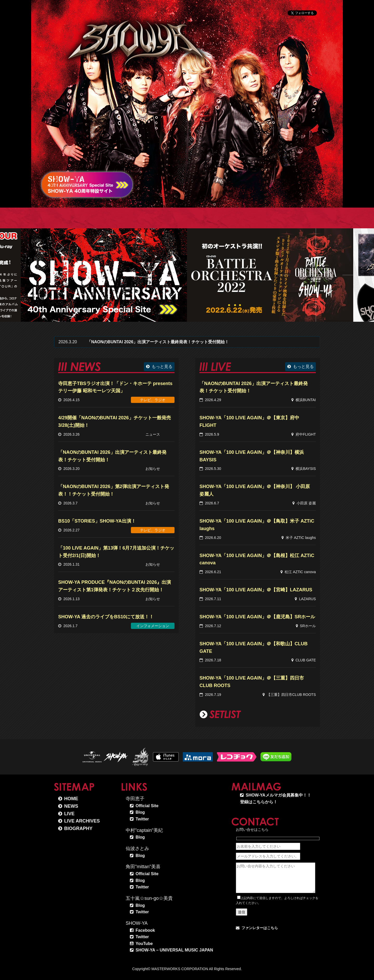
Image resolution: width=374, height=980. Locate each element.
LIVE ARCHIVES (82, 821)
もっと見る (162, 366)
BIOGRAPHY (78, 828)
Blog (140, 812)
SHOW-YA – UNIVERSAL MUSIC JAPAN (174, 950)
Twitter (142, 819)
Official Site (147, 806)
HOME (71, 799)
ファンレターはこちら (260, 928)
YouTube (144, 944)
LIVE (69, 814)
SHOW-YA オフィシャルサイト (135, 39)
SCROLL (308, 185)
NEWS (71, 806)
